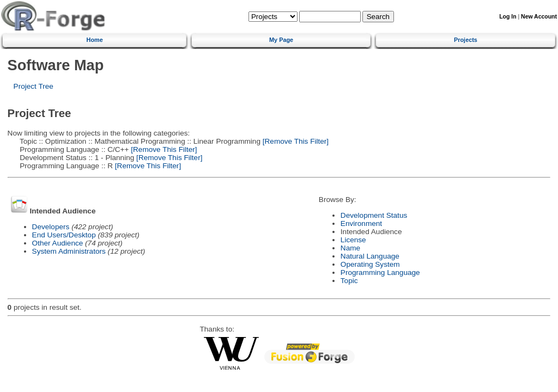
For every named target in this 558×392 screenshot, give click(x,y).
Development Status (374, 215)
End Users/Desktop (64, 235)
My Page (281, 40)
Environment (361, 223)
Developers (51, 227)
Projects (466, 40)
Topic (349, 281)
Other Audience (58, 243)
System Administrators (69, 251)
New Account (539, 17)
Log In (508, 17)
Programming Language (380, 272)
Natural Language (370, 256)
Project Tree (34, 86)
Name (350, 248)
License (353, 240)
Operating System (370, 264)
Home (95, 40)
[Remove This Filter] (295, 141)
